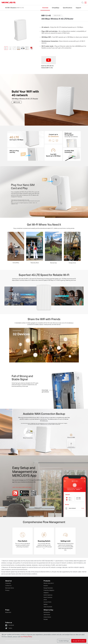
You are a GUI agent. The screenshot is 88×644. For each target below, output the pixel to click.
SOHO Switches (48, 595)
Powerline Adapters (49, 590)
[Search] (82, 3)
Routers (46, 586)
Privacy (7, 590)
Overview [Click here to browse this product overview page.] (45, 8)
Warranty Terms (10, 588)
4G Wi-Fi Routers (11, 8)
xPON (45, 600)
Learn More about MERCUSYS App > (22, 487)
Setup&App (56, 8)
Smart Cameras (48, 597)
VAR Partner (47, 615)
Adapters (46, 593)
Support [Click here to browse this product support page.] (78, 8)
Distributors (47, 612)
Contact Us (8, 586)
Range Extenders (48, 588)
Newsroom (8, 612)
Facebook (10, 625)
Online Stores (47, 617)
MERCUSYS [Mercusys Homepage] (9, 2)
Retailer (46, 619)
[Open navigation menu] (86, 3)
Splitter (46, 604)
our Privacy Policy (26, 637)
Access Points (47, 602)
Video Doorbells (48, 607)
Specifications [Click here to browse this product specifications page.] (68, 8)
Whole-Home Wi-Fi (49, 583)
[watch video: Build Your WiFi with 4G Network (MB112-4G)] (49, 60)
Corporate (8, 583)
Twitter (9, 628)
